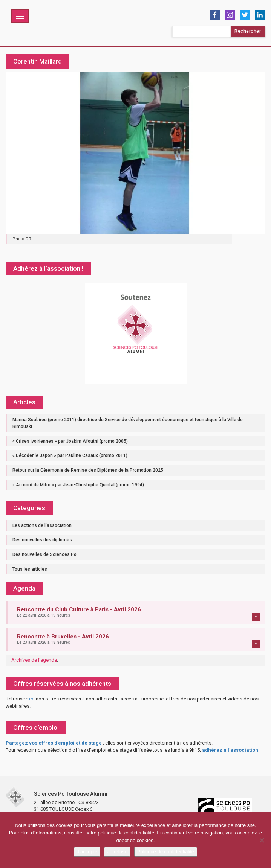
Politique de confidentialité (166, 852)
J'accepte (87, 852)
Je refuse (117, 852)
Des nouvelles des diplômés (42, 540)
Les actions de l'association (42, 525)
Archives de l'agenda (34, 660)
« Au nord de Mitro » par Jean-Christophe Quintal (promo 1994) (78, 485)
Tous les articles (30, 569)
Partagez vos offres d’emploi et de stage (54, 743)
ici (32, 699)
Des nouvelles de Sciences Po (44, 554)
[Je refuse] (262, 840)
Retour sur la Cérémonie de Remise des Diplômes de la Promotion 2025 (88, 470)
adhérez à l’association (230, 750)
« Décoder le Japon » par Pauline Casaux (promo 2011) (70, 455)
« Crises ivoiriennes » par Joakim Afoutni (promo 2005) (70, 441)
